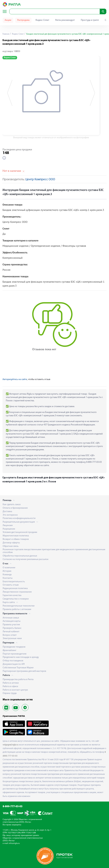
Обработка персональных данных (20, 556)
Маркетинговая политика (16, 536)
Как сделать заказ (12, 505)
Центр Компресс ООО (40, 180)
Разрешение (9, 529)
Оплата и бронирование (15, 508)
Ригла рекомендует (65, 20)
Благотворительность (14, 582)
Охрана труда (10, 693)
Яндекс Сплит (42, 20)
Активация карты (12, 621)
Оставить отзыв (11, 585)
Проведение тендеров (14, 647)
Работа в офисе (10, 686)
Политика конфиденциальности (19, 518)
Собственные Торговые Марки (18, 668)
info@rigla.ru (14, 843)
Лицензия (8, 525)
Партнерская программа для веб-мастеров (24, 671)
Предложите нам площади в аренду (21, 657)
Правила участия (11, 625)
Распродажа (23, 20)
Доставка (7, 512)
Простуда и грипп (90, 20)
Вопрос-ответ (10, 635)
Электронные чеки (12, 638)
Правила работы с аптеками (17, 609)
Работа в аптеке (11, 683)
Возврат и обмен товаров (16, 539)
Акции (8, 20)
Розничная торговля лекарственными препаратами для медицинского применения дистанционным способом (54, 551)
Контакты (8, 578)
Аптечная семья (11, 618)
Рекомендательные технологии (19, 606)
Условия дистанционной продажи (20, 532)
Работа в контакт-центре (15, 690)
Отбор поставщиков (13, 661)
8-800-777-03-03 (13, 807)
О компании (9, 568)
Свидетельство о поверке (16, 599)
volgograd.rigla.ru (10, 745)
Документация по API (14, 664)
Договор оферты (11, 543)
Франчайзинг (9, 650)
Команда (7, 575)
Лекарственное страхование (17, 592)
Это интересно (10, 515)
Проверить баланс (12, 628)
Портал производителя (15, 654)
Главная (6, 34)
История (7, 571)
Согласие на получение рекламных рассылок (26, 559)
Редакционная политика (15, 588)
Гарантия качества (12, 595)
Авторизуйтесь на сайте (15, 379)
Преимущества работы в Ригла (18, 679)
